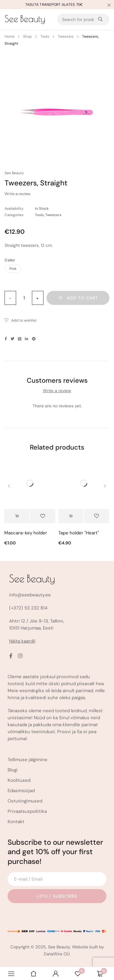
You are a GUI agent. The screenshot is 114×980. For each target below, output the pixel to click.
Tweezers (66, 36)
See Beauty (14, 173)
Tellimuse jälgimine (28, 760)
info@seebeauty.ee (30, 595)
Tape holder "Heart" (79, 533)
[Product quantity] (24, 298)
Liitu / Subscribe (57, 896)
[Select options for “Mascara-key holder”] (17, 516)
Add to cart (82, 298)
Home (10, 36)
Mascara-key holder (26, 533)
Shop (28, 36)
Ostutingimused (25, 801)
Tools (45, 36)
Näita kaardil (22, 641)
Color (10, 260)
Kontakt (16, 822)
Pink (13, 269)
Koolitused (19, 780)
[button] (71, 516)
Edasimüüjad (21, 791)
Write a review (17, 194)
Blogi (13, 770)
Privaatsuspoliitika (27, 811)
